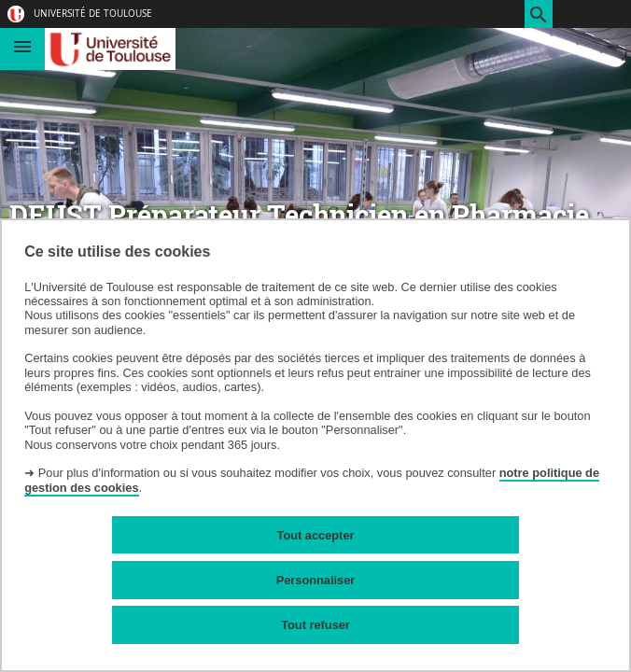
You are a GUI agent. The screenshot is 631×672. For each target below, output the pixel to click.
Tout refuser (315, 625)
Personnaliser (316, 580)
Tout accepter (316, 535)
